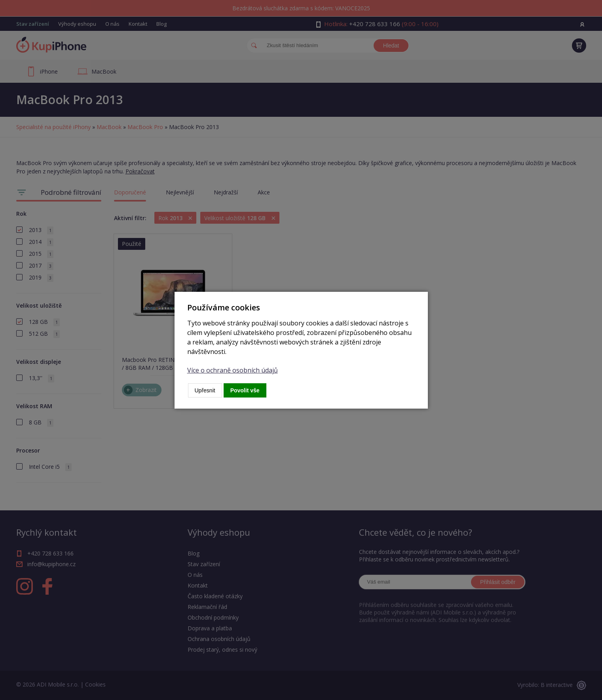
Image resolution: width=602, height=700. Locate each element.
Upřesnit (205, 390)
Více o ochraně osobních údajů (233, 370)
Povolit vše (245, 390)
